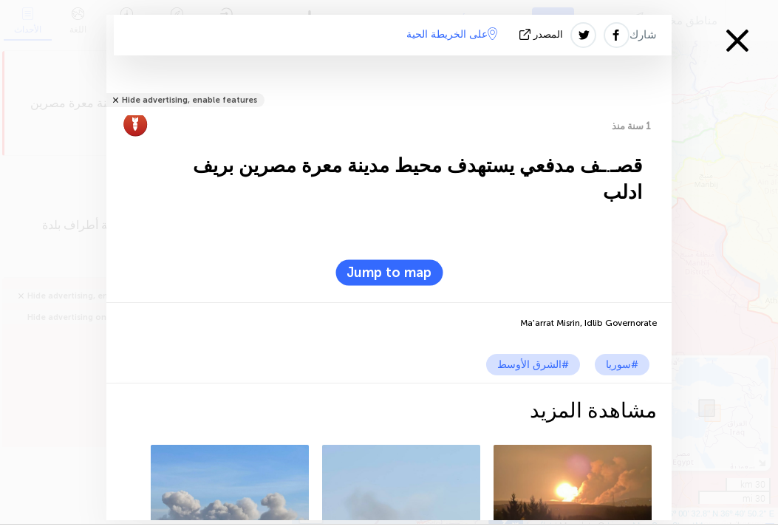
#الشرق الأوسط (533, 365)
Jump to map (389, 273)
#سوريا (622, 365)
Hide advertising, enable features (190, 100)
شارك (643, 35)
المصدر (543, 34)
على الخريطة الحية (452, 34)
